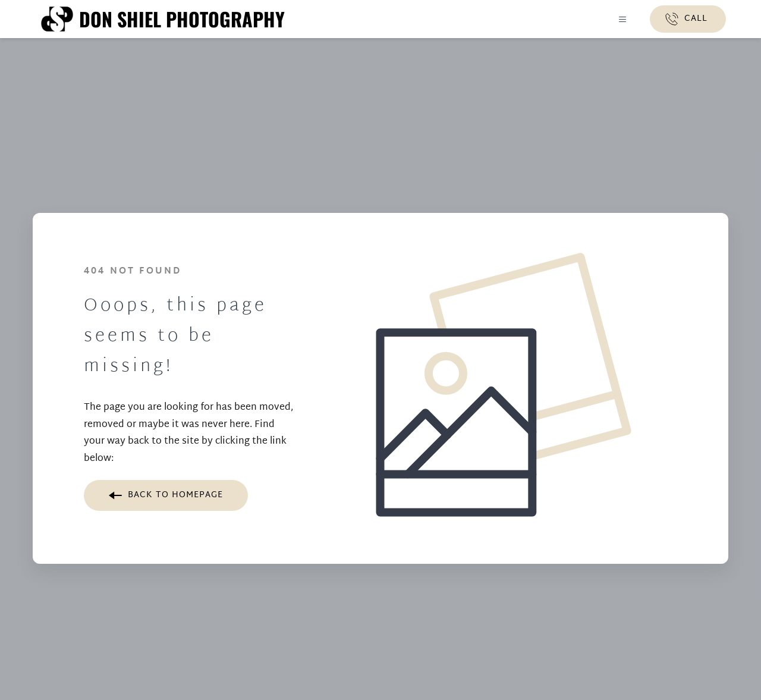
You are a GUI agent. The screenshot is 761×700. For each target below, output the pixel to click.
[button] (620, 19)
